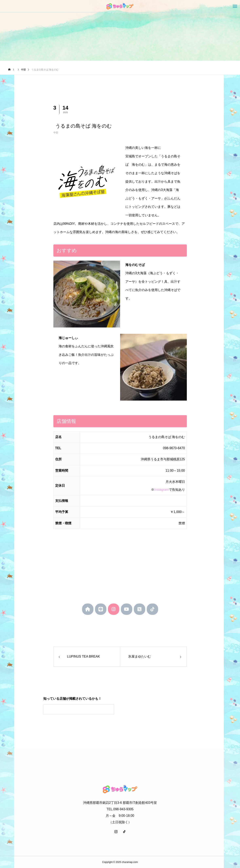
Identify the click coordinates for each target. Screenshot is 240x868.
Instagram (161, 490)
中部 (56, 133)
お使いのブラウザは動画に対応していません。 (156, 712)
